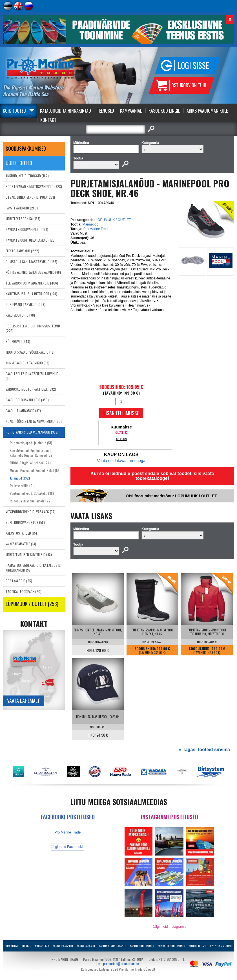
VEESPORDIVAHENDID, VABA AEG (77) (31, 512)
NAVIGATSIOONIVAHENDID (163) (27, 229)
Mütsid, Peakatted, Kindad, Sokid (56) (35, 470)
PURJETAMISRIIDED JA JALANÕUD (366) (32, 432)
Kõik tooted (14, 111)
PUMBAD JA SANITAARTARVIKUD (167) (31, 262)
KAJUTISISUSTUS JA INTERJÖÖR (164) (31, 294)
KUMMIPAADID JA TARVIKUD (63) (27, 363)
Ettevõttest (11, 946)
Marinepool (91, 224)
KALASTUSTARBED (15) (21, 533)
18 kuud (121, 439)
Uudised (26, 946)
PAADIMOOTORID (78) (20, 315)
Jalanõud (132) (20, 478)
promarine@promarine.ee (121, 963)
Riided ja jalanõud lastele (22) (31, 501)
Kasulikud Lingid (165, 111)
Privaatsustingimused (171, 946)
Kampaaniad (131, 111)
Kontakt (48, 120)
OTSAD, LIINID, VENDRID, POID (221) (30, 197)
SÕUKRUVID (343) (18, 341)
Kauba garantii (86, 946)
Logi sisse (193, 65)
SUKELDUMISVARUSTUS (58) (25, 522)
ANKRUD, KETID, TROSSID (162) (27, 176)
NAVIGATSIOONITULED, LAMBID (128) (31, 240)
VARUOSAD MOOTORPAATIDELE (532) (31, 389)
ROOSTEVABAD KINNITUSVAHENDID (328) (34, 186)
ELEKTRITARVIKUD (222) (22, 251)
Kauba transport (63, 946)
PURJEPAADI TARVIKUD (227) (26, 304)
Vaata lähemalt (24, 701)
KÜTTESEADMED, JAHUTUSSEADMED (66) (33, 272)
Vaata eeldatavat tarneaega (121, 461)
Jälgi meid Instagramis (169, 927)
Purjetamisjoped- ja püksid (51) (31, 443)
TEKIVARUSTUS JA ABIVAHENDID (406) (32, 283)
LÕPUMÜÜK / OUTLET (113, 220)
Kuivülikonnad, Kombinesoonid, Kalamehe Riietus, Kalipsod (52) (32, 453)
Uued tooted (19, 163)
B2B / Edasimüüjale (221, 946)
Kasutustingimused (142, 946)
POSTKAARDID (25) (19, 581)
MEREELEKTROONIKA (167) (23, 219)
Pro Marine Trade (97, 229)
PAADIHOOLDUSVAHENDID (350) (27, 400)
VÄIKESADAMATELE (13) (21, 544)
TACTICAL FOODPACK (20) (24, 591)
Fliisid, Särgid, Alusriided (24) (30, 463)
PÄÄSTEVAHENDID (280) (22, 208)
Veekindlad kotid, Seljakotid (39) (32, 493)
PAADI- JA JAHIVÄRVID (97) (23, 411)
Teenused (106, 111)
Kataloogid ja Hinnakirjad (66, 111)
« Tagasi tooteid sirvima (204, 750)
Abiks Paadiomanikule (207, 111)
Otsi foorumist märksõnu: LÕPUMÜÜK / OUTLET (171, 496)
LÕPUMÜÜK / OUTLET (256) (32, 604)
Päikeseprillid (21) (22, 486)
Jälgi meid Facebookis (68, 847)
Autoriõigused (198, 946)
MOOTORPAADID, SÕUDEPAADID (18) (30, 352)
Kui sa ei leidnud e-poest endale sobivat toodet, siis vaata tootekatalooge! (152, 476)
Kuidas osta (42, 946)
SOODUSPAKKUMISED (26, 148)
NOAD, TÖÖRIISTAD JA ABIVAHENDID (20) (34, 421)
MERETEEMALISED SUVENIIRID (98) (29, 554)
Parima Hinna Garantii (113, 946)
